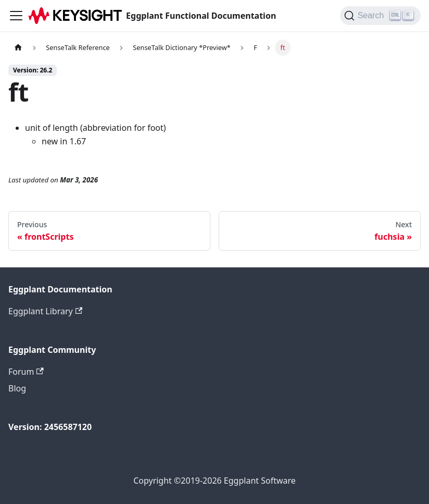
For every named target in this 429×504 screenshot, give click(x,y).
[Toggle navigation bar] (16, 16)
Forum (26, 372)
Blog (17, 388)
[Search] (380, 16)
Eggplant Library (45, 311)
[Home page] (18, 48)
